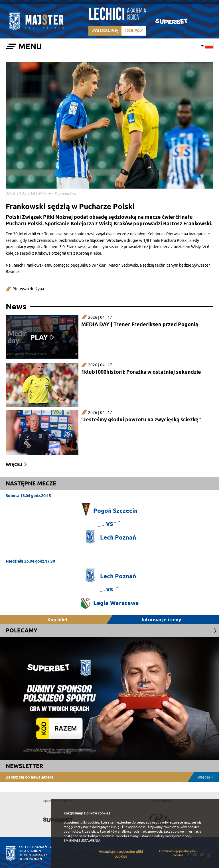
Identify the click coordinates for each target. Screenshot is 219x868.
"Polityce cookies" (101, 836)
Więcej (14, 464)
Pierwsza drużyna (28, 289)
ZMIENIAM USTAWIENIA (82, 841)
